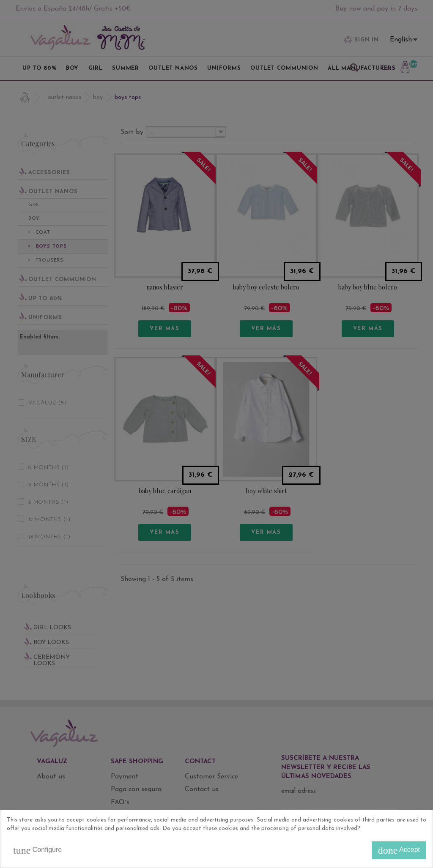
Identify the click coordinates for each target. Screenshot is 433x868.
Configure (37, 850)
